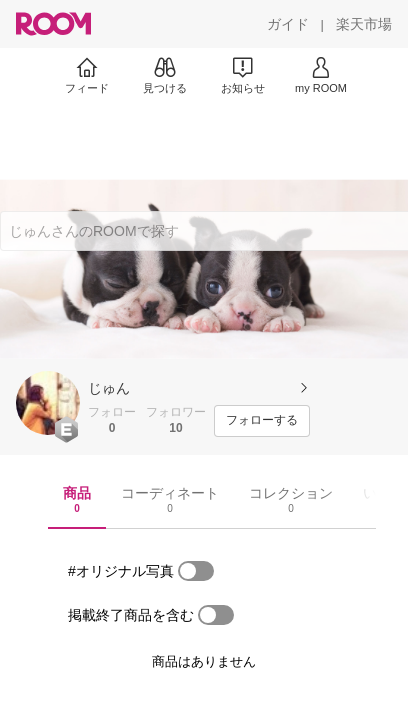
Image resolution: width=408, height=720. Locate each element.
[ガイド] (288, 24)
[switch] (196, 571)
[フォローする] (262, 421)
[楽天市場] (364, 24)
